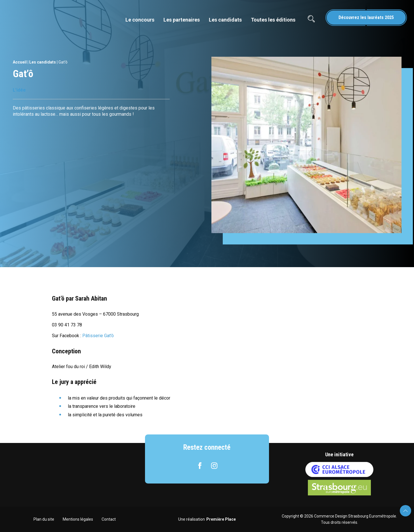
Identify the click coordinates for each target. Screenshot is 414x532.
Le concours (140, 20)
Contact (109, 519)
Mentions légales (78, 519)
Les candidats (225, 20)
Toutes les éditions (273, 20)
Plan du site (44, 519)
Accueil (20, 62)
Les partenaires (182, 20)
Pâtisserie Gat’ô (98, 336)
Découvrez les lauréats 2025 (366, 17)
